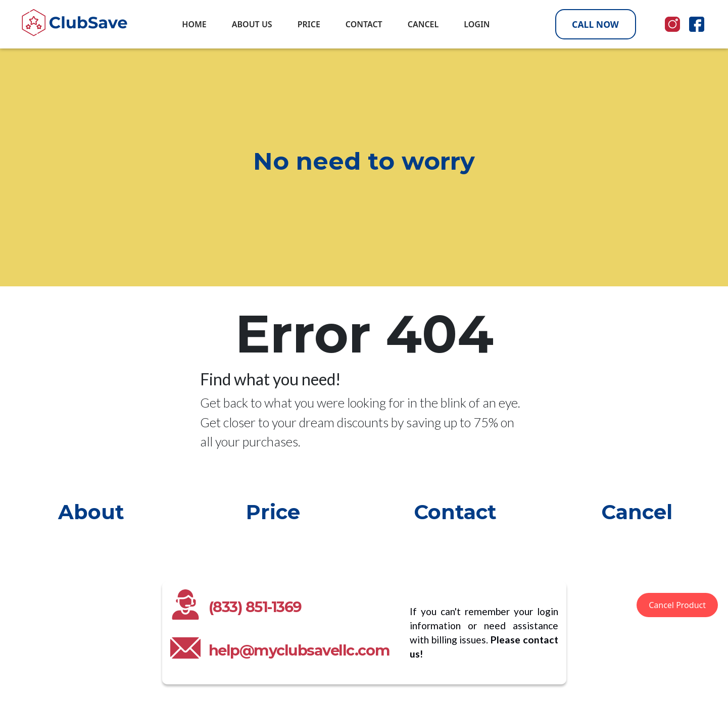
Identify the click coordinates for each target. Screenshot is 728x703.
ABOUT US (252, 24)
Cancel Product (677, 605)
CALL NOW (595, 24)
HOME (194, 24)
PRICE (309, 24)
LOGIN (477, 24)
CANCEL (423, 24)
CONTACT (364, 24)
